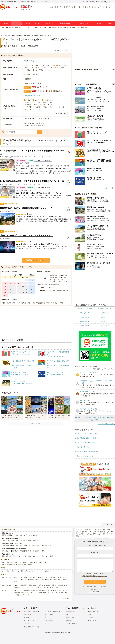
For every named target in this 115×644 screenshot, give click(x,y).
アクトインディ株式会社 (89, 608)
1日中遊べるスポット (109, 7)
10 (5, 286)
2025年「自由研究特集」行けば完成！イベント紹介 (17, 565)
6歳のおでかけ (85, 321)
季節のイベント (47, 105)
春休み (79, 7)
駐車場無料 (24, 546)
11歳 (44, 68)
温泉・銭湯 (5, 556)
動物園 (9, 535)
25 (10, 292)
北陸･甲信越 (97, 418)
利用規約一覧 (28, 615)
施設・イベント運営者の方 (32, 612)
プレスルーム (49, 618)
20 (19, 289)
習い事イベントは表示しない (35, 123)
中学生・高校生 (38, 70)
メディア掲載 (49, 621)
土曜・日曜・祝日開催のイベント (58, 291)
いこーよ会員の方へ (95, 592)
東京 (20, 27)
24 (5, 292)
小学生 (27, 70)
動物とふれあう (97, 7)
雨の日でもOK (87, 7)
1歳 (32, 65)
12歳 (50, 68)
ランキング (50, 24)
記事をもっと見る (36, 424)
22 (27, 289)
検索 (40, 132)
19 (14, 289)
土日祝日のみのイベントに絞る (36, 260)
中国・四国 (72, 27)
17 (5, 289)
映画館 (22, 551)
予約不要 (36, 74)
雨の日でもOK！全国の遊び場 (85, 442)
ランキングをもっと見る (107, 424)
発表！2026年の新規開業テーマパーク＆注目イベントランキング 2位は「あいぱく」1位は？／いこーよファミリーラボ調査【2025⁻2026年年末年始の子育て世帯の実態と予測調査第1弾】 (40, 580)
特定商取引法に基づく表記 (32, 627)
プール (31, 535)
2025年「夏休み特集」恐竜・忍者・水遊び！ (15, 563)
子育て (99, 24)
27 (19, 292)
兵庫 (65, 27)
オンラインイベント (33, 24)
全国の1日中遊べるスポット (85, 447)
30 (32, 292)
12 (14, 286)
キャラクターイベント (33, 109)
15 (27, 286)
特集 (110, 24)
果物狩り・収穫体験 (48, 556)
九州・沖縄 (81, 27)
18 (10, 289)
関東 (17, 27)
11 (10, 286)
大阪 (58, 27)
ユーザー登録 (6, 571)
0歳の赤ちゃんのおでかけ (85, 309)
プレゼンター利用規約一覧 (53, 612)
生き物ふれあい (49, 100)
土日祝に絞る (57, 91)
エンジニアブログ (72, 624)
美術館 (37, 551)
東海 (36, 27)
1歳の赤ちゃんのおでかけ (105, 309)
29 (27, 292)
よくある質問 (49, 615)
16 (32, 286)
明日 (32, 84)
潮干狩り (30, 556)
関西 (55, 27)
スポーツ (37, 100)
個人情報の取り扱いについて (95, 573)
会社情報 (90, 618)
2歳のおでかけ (85, 313)
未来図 (89, 615)
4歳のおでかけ (85, 317)
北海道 (11, 27)
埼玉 (31, 27)
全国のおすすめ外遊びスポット (86, 456)
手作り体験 (11, 540)
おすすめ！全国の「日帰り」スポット (88, 433)
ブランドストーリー (93, 612)
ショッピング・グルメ (33, 102)
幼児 (63, 68)
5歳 (54, 65)
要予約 (27, 74)
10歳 (38, 68)
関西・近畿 (16, 303)
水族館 (42, 551)
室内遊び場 (15, 551)
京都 (61, 27)
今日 (27, 84)
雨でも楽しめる (6, 551)
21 (23, 289)
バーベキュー (16, 535)
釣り (22, 535)
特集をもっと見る (109, 188)
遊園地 (4, 535)
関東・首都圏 (7, 303)
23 (32, 289)
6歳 (59, 65)
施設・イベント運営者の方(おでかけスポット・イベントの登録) (30, 571)
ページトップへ (108, 524)
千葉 (28, 27)
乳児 (57, 68)
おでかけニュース (84, 24)
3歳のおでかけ (105, 313)
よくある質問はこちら (95, 589)
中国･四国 (110, 418)
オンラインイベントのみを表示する (37, 119)
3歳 (43, 65)
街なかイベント (49, 107)
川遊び (50, 546)
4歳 (48, 65)
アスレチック (33, 546)
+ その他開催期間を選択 (32, 96)
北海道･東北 (87, 418)
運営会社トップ (71, 612)
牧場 (26, 535)
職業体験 (35, 540)
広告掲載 (26, 618)
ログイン (112, 2)
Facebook (27, 624)
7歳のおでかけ (105, 321)
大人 (48, 70)
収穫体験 (29, 540)
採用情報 (69, 621)
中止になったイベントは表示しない (37, 125)
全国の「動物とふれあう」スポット (87, 438)
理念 (68, 615)
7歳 (65, 65)
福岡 (86, 27)
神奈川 (24, 27)
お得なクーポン (6, 546)
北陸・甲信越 (47, 27)
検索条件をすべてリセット (63, 50)
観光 (35, 535)
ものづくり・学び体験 (33, 107)
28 (23, 292)
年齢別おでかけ (65, 24)
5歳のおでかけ (105, 317)
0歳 (26, 65)
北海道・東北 (4, 27)
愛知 (40, 27)
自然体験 (28, 100)
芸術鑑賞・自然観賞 (32, 105)
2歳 (37, 65)
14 (23, 286)
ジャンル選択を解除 (61, 114)
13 (19, 286)
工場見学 (4, 540)
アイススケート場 (21, 556)
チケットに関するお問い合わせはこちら (95, 587)
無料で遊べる (16, 546)
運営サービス (70, 618)
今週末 (39, 84)
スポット (5, 24)
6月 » (32, 275)
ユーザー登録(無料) (101, 2)
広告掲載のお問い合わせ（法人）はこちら (95, 576)
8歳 (26, 68)
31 (5, 295)
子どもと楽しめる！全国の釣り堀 (86, 452)
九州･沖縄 (95, 420)
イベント (16, 24)
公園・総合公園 (42, 546)
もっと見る (66, 598)
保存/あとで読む (88, 2)
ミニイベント (62, 107)
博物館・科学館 (29, 551)
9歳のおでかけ (105, 326)
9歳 (32, 68)
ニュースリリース (29, 621)
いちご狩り (37, 556)
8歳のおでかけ (85, 326)
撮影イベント (48, 102)
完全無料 (28, 79)
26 (14, 292)
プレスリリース (92, 621)
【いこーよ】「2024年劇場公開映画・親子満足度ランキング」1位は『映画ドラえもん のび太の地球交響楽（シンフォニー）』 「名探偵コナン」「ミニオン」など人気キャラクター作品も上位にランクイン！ (41, 593)
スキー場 (12, 556)
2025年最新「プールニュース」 (39, 563)
